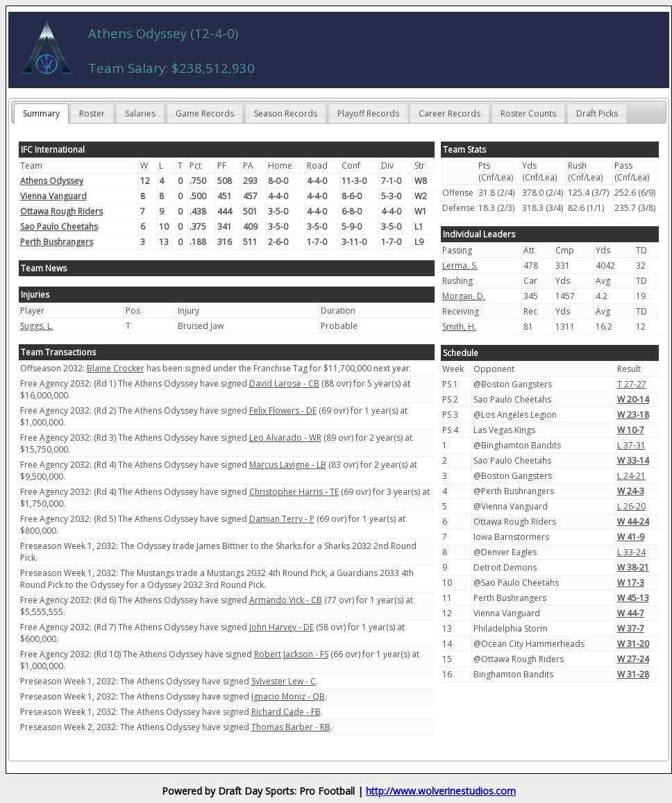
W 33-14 (633, 460)
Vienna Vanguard (53, 196)
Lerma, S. (460, 265)
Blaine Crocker (116, 368)
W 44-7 (631, 613)
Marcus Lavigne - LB (288, 465)
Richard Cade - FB (286, 712)
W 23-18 (633, 415)
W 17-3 (631, 583)
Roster (92, 113)
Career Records (450, 113)
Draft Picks (597, 113)
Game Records (205, 113)
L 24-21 (631, 476)
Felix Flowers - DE (283, 411)
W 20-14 (633, 399)
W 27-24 (633, 659)
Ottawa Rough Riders (61, 211)
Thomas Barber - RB (291, 727)
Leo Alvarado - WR (285, 438)
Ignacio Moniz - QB (288, 696)
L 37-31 (631, 445)
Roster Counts (528, 113)
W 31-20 (633, 644)
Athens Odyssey (52, 181)
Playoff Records (368, 113)
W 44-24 (633, 522)
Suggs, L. (37, 326)
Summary (41, 113)
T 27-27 (632, 384)
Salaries (140, 113)
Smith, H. (459, 327)
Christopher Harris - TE (294, 492)
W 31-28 (633, 674)
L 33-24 (631, 552)
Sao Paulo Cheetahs (59, 227)
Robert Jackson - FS (291, 654)
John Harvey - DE (282, 627)
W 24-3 (631, 491)
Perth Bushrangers (57, 242)
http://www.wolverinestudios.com (441, 791)
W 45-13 (633, 598)
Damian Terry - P (282, 519)
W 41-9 (631, 537)
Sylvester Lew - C (284, 681)
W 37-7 (631, 628)
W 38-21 (633, 567)
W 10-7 (631, 430)
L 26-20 (631, 506)
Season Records (286, 113)
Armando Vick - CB (286, 600)
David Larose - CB (284, 383)
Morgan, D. (464, 296)
